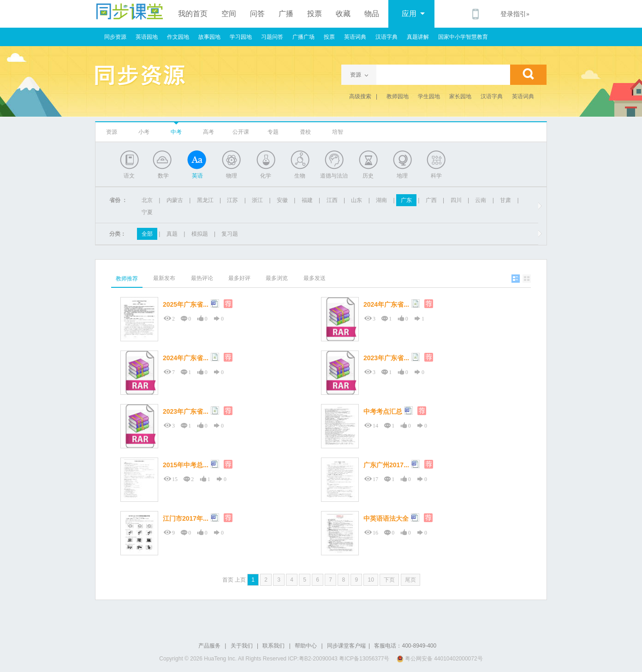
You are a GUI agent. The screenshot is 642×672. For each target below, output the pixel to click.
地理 (402, 176)
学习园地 (241, 37)
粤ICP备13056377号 (364, 659)
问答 (257, 14)
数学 (163, 176)
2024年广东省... (386, 304)
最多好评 (239, 278)
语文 (129, 176)
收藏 (343, 14)
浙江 (257, 200)
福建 (307, 200)
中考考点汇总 (383, 411)
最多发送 (315, 278)
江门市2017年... (186, 518)
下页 (389, 580)
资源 (112, 132)
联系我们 (273, 646)
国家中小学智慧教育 (463, 37)
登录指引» (515, 14)
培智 (338, 132)
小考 (144, 132)
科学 (436, 176)
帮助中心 (306, 646)
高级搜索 (360, 96)
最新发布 (164, 278)
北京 (147, 200)
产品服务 (209, 646)
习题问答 (272, 37)
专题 (273, 132)
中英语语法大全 (386, 518)
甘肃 (505, 200)
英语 (197, 176)
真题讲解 (418, 37)
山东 (357, 200)
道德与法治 (334, 176)
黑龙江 (205, 200)
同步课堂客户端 (346, 646)
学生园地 (429, 96)
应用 (413, 14)
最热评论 (202, 278)
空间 (229, 14)
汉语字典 (386, 37)
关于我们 (242, 646)
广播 (286, 14)
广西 (431, 200)
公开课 (241, 132)
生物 (300, 176)
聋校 (305, 132)
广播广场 (303, 37)
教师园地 (398, 96)
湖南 (381, 200)
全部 (147, 234)
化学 (266, 176)
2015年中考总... (186, 465)
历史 (368, 176)
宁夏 (147, 212)
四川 (456, 200)
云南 (481, 200)
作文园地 (178, 37)
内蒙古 (175, 200)
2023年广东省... (386, 358)
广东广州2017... (386, 465)
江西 (332, 200)
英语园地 (147, 37)
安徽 (282, 200)
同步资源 (115, 37)
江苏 (232, 200)
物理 (232, 176)
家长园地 (460, 96)
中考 (176, 132)
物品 (372, 14)
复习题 (230, 234)
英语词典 (355, 37)
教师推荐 (127, 279)
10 (371, 580)
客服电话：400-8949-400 (405, 646)
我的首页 (193, 14)
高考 (208, 132)
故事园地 (209, 37)
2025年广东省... (186, 304)
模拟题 (200, 234)
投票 (315, 14)
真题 (172, 234)
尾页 (410, 580)
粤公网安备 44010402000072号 (440, 659)
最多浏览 (277, 278)
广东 (406, 200)
